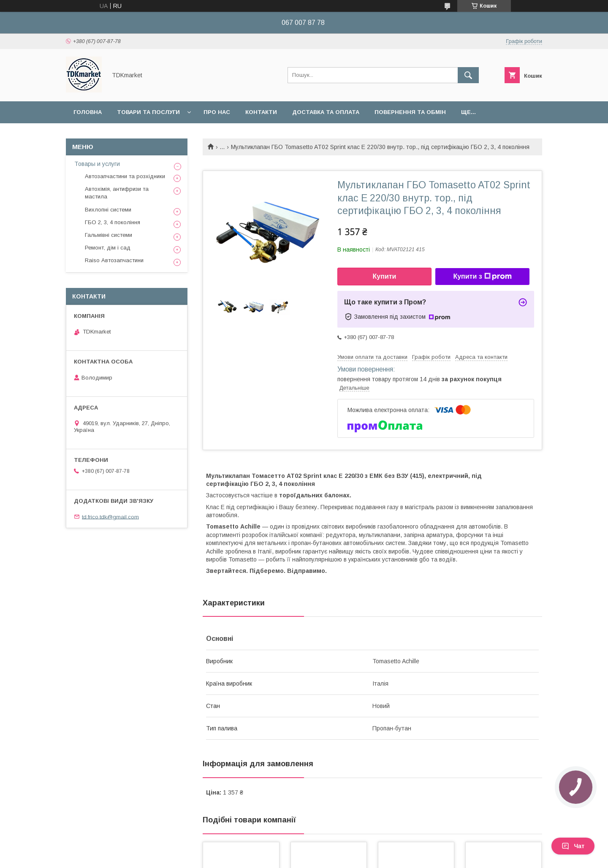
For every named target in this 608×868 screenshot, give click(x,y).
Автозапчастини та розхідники (125, 176)
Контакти (261, 112)
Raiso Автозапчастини (114, 260)
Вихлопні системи (108, 210)
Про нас (217, 112)
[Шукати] (468, 75)
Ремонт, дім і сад (108, 248)
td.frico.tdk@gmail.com (110, 517)
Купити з (482, 277)
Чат (573, 846)
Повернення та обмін (410, 112)
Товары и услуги (97, 164)
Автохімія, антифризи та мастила (117, 193)
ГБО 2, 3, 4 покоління (113, 222)
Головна (88, 112)
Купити (385, 276)
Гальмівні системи (109, 235)
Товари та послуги (148, 112)
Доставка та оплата (326, 112)
